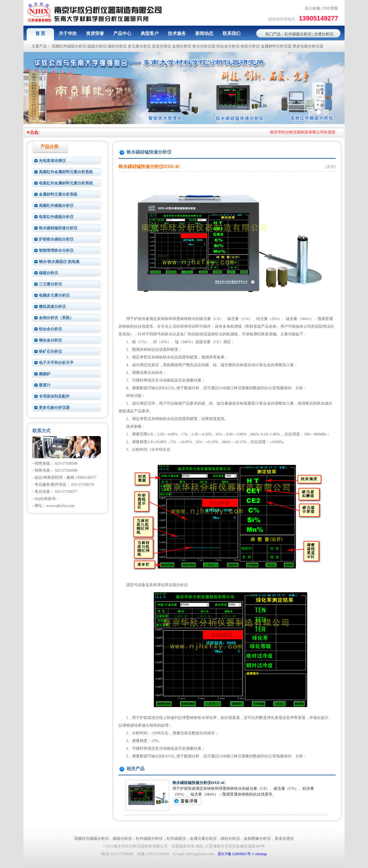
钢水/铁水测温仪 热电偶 (59, 262)
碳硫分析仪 (97, 46)
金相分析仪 (182, 46)
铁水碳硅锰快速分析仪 (58, 228)
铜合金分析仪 (50, 340)
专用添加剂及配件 (54, 396)
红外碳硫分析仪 (298, 34)
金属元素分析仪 (203, 839)
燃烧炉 (45, 374)
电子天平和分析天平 (56, 363)
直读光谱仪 (162, 46)
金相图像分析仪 (257, 839)
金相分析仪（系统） (56, 318)
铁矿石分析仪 (50, 351)
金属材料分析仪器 (276, 46)
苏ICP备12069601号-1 (236, 854)
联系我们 (232, 34)
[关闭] (330, 167)
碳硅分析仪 (117, 46)
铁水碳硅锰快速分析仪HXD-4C (199, 783)
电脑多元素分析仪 (54, 295)
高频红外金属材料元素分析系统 (66, 172)
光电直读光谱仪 (52, 161)
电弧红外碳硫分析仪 (56, 217)
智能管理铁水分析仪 (56, 250)
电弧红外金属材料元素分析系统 (66, 183)
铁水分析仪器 (204, 46)
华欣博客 (330, 8)
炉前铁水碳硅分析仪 (56, 239)
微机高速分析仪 (52, 307)
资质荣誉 (95, 34)
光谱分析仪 (324, 34)
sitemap (261, 854)
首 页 (40, 34)
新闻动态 (204, 34)
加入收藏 (312, 8)
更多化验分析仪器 (308, 46)
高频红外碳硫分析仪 (69, 46)
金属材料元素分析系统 (58, 194)
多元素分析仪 (139, 46)
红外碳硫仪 (176, 839)
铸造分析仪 (250, 46)
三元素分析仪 (50, 284)
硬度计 (45, 385)
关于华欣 (68, 34)
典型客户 (150, 34)
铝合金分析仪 (228, 46)
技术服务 (177, 34)
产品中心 (122, 34)
